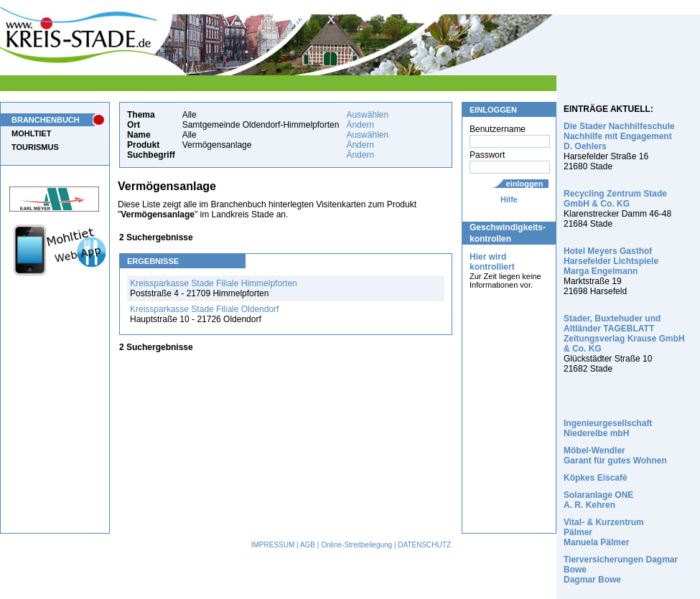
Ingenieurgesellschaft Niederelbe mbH (608, 428)
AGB (308, 545)
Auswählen (367, 115)
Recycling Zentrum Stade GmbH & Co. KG (615, 199)
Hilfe (509, 199)
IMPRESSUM (273, 545)
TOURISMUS (35, 147)
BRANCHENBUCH (46, 120)
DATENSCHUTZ (424, 545)
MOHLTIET (31, 133)
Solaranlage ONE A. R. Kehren (598, 500)
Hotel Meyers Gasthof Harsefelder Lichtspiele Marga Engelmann (611, 261)
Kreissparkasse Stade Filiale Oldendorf (204, 309)
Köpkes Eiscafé (596, 478)
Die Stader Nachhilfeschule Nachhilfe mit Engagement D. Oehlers (619, 136)
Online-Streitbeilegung (356, 545)
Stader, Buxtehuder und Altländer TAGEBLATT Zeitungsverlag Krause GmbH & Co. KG (624, 334)
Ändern (360, 125)
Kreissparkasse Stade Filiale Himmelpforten (214, 283)
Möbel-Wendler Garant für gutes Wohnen (615, 456)
